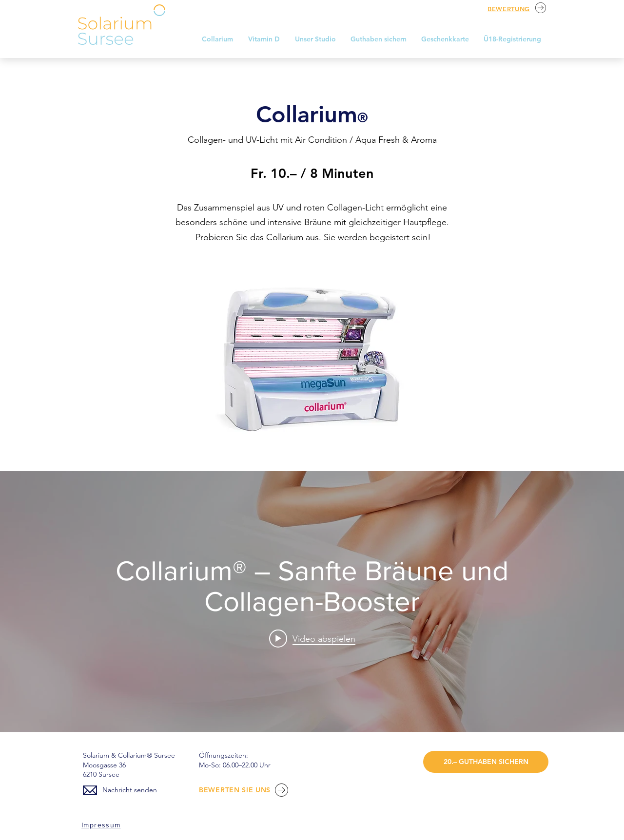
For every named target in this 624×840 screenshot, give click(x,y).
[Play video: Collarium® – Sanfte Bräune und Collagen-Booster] (312, 638)
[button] (315, 39)
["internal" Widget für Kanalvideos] (312, 601)
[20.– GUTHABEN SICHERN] (486, 762)
